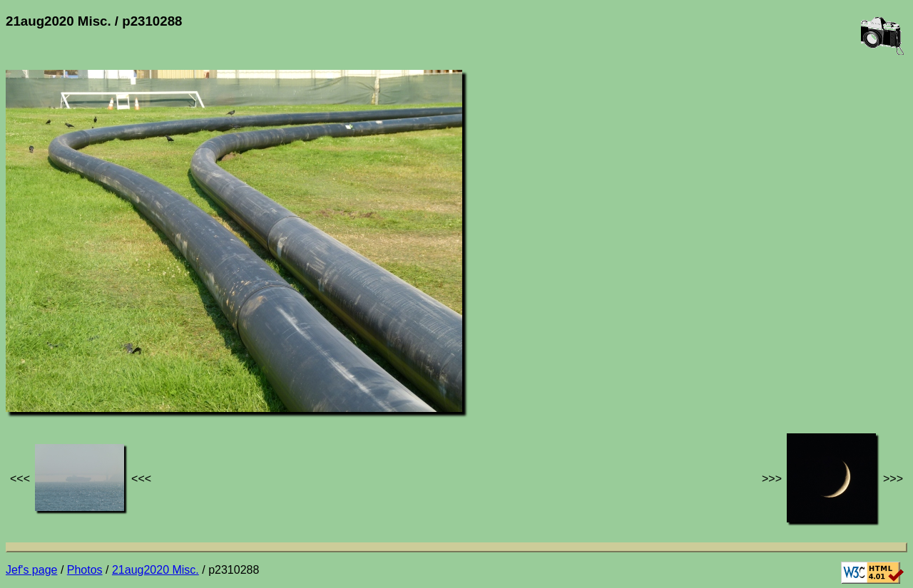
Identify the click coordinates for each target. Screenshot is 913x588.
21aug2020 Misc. (155, 570)
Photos (85, 570)
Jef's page (31, 570)
